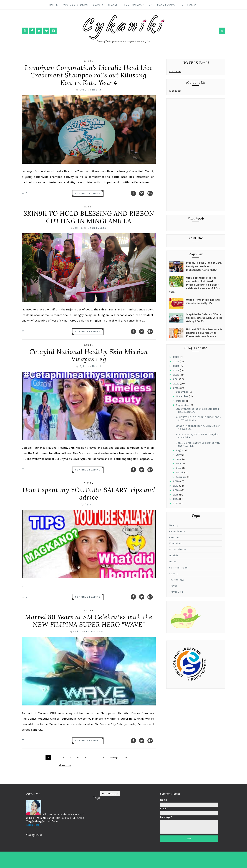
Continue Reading (88, 193)
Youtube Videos (75, 5)
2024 (176, 366)
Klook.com (175, 71)
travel (173, 586)
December (182, 392)
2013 (176, 503)
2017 (176, 486)
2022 (176, 375)
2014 (176, 499)
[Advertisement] (196, 156)
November (182, 396)
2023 (177, 370)
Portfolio (188, 5)
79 (103, 758)
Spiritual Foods (162, 5)
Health (114, 5)
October (181, 401)
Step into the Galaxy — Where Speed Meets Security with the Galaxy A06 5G (204, 318)
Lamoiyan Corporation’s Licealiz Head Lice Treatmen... (197, 410)
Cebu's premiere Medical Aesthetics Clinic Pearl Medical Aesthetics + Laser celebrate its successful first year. (195, 285)
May (179, 464)
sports (174, 574)
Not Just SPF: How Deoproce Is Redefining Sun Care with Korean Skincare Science (204, 333)
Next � (114, 758)
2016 (176, 490)
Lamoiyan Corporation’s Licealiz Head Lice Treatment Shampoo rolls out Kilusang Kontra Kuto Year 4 (89, 75)
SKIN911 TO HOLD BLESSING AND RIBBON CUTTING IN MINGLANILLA (89, 217)
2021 (176, 379)
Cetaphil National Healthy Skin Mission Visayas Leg (89, 355)
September (183, 405)
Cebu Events (97, 228)
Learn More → (34, 825)
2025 (176, 361)
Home (53, 5)
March (180, 473)
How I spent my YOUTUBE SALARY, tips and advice (89, 494)
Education (176, 543)
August (181, 450)
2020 (177, 384)
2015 (176, 495)
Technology (134, 5)
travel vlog (176, 592)
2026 (177, 357)
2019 (176, 388)
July (179, 455)
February (182, 477)
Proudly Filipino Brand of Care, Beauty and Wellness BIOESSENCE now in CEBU (204, 266)
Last (126, 758)
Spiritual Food (178, 568)
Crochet (175, 537)
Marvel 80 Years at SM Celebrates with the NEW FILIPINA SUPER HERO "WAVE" (89, 621)
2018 (176, 481)
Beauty (98, 5)
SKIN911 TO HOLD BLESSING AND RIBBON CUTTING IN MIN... (198, 419)
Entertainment (97, 632)
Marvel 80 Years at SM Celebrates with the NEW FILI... (198, 444)
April (179, 468)
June (179, 459)
